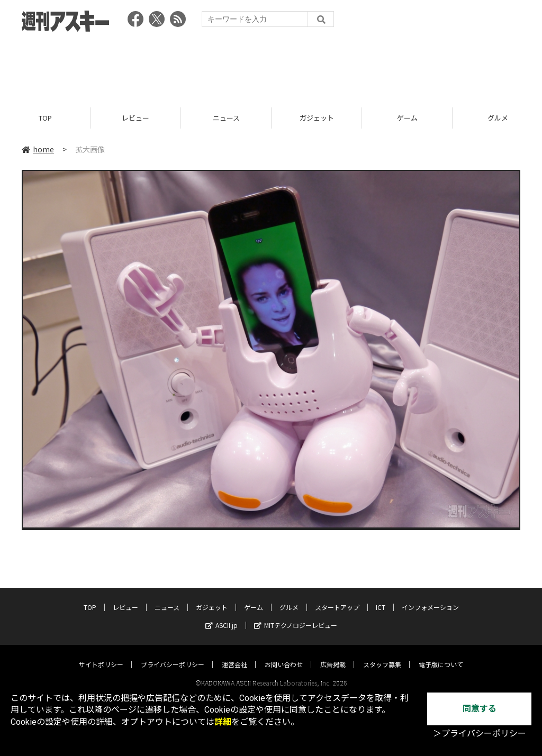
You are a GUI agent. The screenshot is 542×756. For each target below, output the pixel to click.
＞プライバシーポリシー (480, 734)
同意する (480, 709)
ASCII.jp (222, 615)
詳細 (223, 722)
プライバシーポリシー (173, 654)
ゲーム (407, 118)
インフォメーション (430, 597)
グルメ (289, 597)
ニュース (226, 118)
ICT (381, 597)
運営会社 (234, 654)
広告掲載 (333, 654)
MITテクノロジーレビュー (296, 615)
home (38, 149)
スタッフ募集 (382, 654)
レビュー (135, 118)
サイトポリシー (101, 654)
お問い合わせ (284, 654)
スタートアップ (337, 597)
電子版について (441, 654)
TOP (45, 118)
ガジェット (317, 118)
